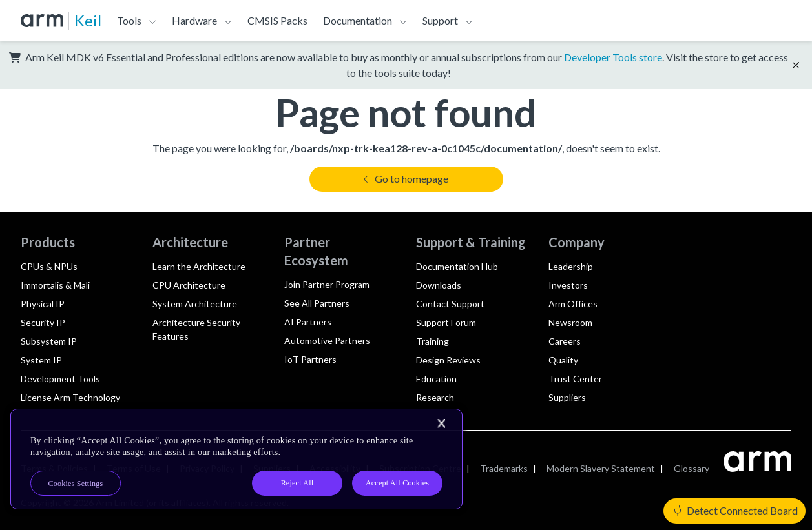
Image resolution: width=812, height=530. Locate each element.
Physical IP (43, 304)
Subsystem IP (49, 341)
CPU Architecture (189, 285)
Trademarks (504, 468)
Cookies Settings (76, 484)
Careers (565, 341)
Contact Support (450, 304)
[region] (236, 459)
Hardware (194, 20)
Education (436, 379)
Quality (563, 360)
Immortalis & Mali (55, 285)
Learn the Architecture (199, 266)
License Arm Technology (70, 397)
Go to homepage (406, 178)
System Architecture (195, 304)
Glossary (692, 468)
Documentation (358, 20)
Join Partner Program (327, 284)
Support (440, 20)
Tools (129, 20)
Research (435, 397)
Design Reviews (448, 360)
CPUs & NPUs (49, 266)
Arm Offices (573, 304)
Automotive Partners (327, 341)
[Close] (441, 423)
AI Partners (308, 322)
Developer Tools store (613, 57)
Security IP (43, 322)
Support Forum (446, 322)
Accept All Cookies (397, 483)
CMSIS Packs (277, 20)
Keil (88, 20)
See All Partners (317, 303)
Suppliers (567, 397)
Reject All (297, 483)
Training (432, 341)
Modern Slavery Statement (601, 468)
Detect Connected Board (736, 510)
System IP (41, 360)
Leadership (571, 266)
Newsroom (570, 322)
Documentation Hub (457, 266)
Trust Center (575, 379)
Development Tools (60, 379)
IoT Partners (310, 359)
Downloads (439, 285)
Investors (568, 285)
